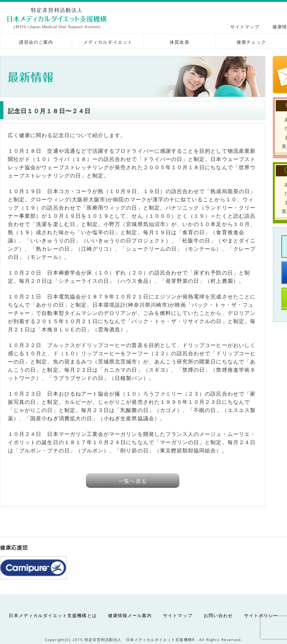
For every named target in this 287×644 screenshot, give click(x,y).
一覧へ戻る (132, 481)
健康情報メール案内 (130, 615)
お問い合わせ (218, 615)
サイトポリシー (261, 615)
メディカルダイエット (108, 42)
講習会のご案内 (36, 42)
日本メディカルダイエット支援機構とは (53, 615)
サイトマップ (245, 27)
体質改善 (179, 42)
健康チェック (251, 42)
